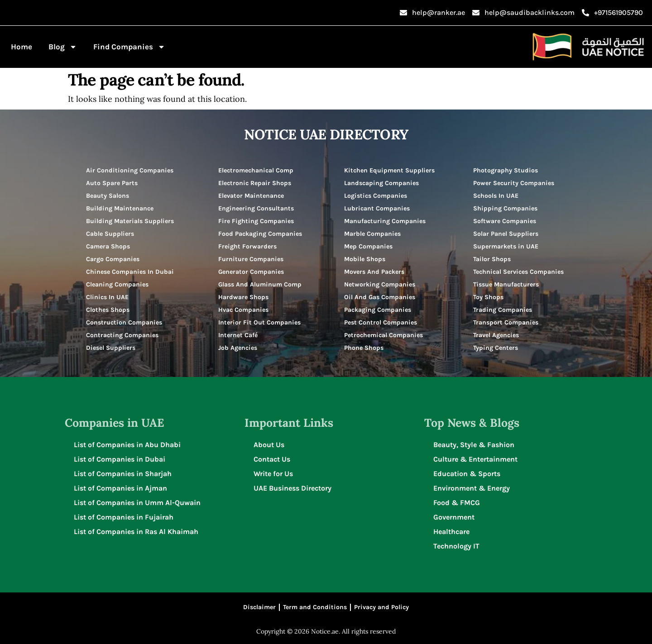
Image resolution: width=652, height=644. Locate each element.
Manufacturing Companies (385, 221)
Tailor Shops (492, 259)
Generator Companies (251, 272)
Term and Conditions (315, 607)
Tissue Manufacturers (506, 284)
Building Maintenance (120, 208)
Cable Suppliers (110, 234)
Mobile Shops (365, 259)
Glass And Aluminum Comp (260, 284)
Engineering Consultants (256, 208)
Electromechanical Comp (256, 170)
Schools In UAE (496, 196)
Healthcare (451, 532)
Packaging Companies (378, 310)
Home (22, 47)
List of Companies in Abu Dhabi (127, 445)
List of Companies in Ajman (120, 488)
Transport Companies (506, 322)
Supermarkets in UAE (506, 246)
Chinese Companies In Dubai (130, 272)
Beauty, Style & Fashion (474, 445)
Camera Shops (108, 246)
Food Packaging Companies (260, 234)
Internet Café (238, 335)
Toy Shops (488, 297)
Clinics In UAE (107, 297)
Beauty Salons (108, 196)
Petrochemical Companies (384, 335)
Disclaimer (259, 607)
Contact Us (272, 459)
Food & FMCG (457, 503)
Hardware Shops (243, 297)
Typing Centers (496, 348)
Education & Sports (467, 474)
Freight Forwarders (247, 246)
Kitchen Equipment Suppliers (389, 170)
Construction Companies (124, 322)
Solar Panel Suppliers (506, 234)
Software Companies (505, 221)
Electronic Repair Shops (255, 183)
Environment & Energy (472, 488)
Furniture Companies (251, 259)
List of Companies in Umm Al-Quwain (137, 503)
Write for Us (273, 474)
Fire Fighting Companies (256, 221)
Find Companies (129, 47)
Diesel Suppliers (111, 348)
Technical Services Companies (518, 272)
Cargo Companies (113, 259)
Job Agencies (238, 348)
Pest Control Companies (381, 322)
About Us (269, 445)
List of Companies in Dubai (120, 459)
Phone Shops (364, 348)
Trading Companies (503, 310)
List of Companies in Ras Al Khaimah (136, 532)
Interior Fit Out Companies (259, 322)
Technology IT (456, 546)
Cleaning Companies (117, 284)
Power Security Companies (514, 183)
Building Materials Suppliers (130, 221)
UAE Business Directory (292, 488)
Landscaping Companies (381, 183)
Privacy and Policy (381, 607)
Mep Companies (368, 246)
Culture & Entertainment (475, 459)
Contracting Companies (122, 335)
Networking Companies (380, 284)
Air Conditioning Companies (130, 170)
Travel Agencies (496, 335)
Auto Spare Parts (112, 183)
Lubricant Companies (377, 208)
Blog (63, 47)
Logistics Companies (376, 196)
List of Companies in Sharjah (123, 474)
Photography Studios (506, 170)
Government (454, 517)
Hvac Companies (243, 310)
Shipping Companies (505, 208)
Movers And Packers (374, 272)
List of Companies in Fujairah (124, 517)
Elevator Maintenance (251, 196)
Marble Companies (372, 234)
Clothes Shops (108, 310)
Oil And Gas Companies (380, 297)
